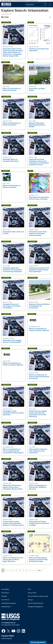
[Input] (36, 5)
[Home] (6, 6)
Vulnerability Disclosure (9, 603)
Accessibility (5, 589)
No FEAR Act (5, 600)
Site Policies (5, 593)
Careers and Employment (36, 603)
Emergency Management (35, 607)
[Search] (45, 5)
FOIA (29, 589)
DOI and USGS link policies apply (38, 596)
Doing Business (6, 607)
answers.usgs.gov (7, 638)
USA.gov (30, 600)
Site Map (4, 596)
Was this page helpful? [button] (38, 642)
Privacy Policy (32, 593)
